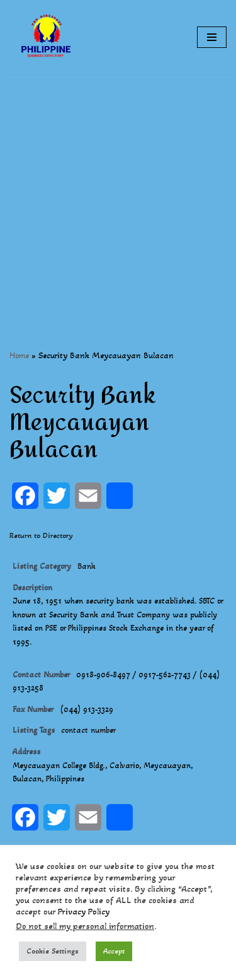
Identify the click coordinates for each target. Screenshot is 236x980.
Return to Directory (41, 535)
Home (19, 355)
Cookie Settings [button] (53, 951)
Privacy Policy (84, 912)
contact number (88, 730)
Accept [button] (114, 951)
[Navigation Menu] (212, 37)
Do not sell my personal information (85, 926)
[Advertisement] (118, 193)
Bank (87, 566)
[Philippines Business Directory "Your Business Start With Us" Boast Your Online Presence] (47, 37)
